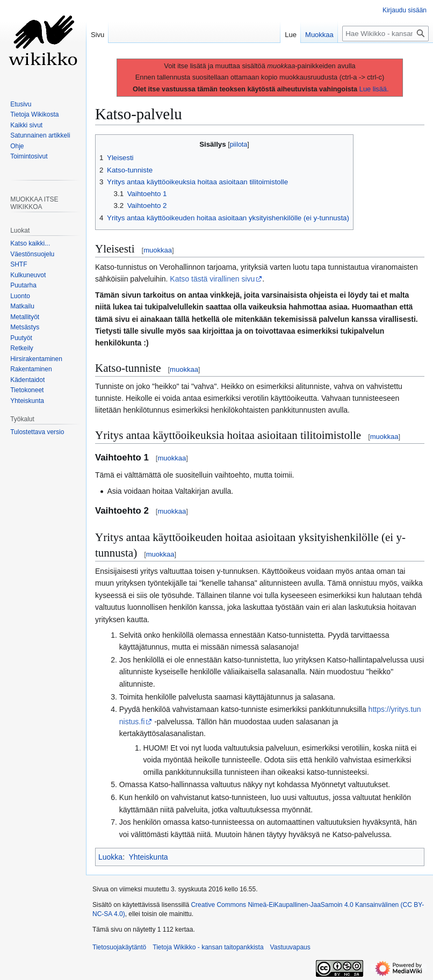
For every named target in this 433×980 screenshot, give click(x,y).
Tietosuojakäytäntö (119, 947)
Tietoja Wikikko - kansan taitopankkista (208, 947)
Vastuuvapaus (290, 947)
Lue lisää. (374, 89)
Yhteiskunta (148, 857)
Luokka (110, 857)
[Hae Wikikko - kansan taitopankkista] (385, 34)
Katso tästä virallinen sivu (212, 279)
